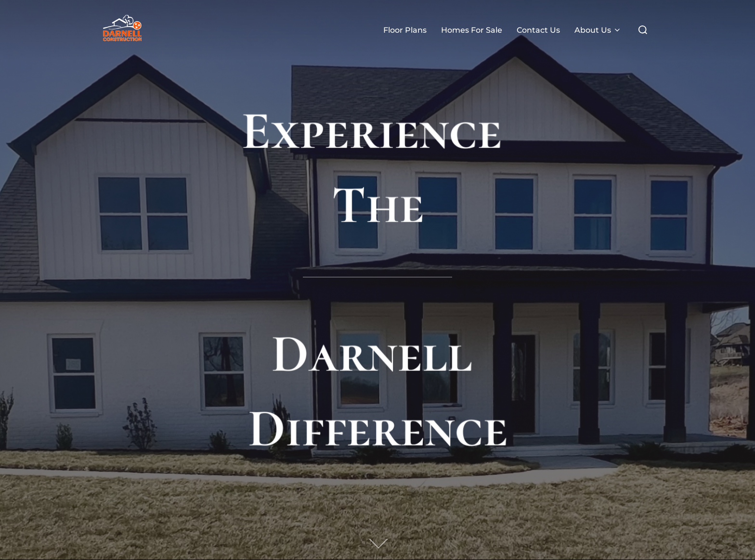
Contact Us (538, 30)
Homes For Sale (472, 30)
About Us (598, 30)
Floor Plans (405, 30)
